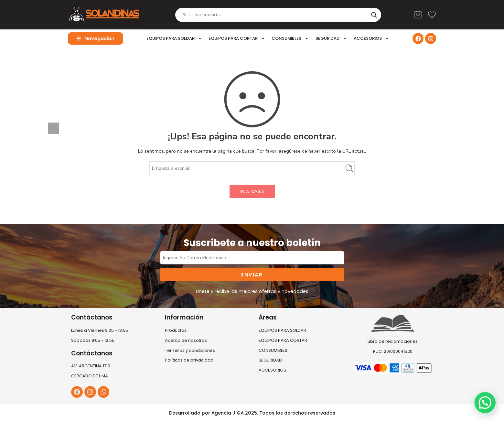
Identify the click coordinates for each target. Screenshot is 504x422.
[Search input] (275, 15)
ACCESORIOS (371, 38)
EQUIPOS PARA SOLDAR (174, 38)
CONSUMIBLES (290, 38)
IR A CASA (252, 191)
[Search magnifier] (374, 15)
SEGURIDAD (331, 38)
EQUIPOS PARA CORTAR (237, 38)
